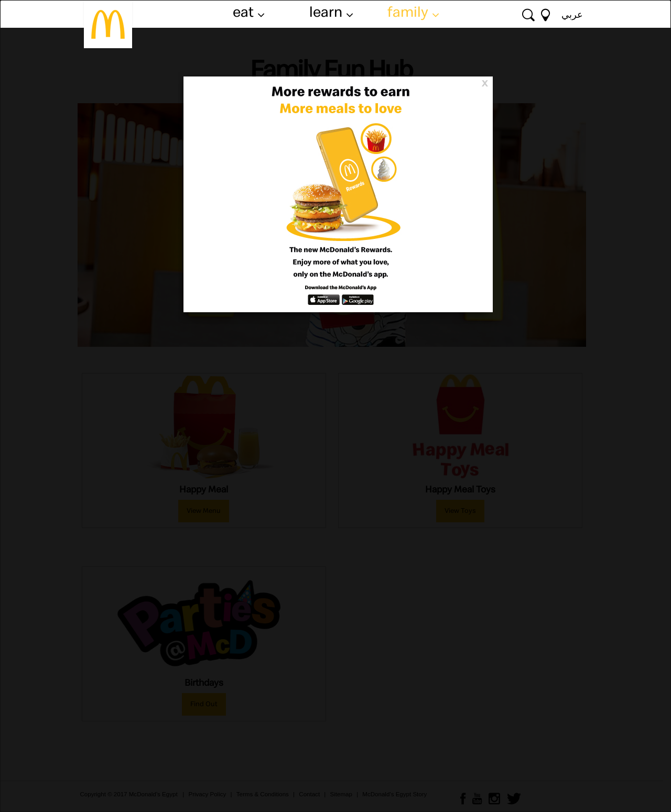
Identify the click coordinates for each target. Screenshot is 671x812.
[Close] (485, 82)
